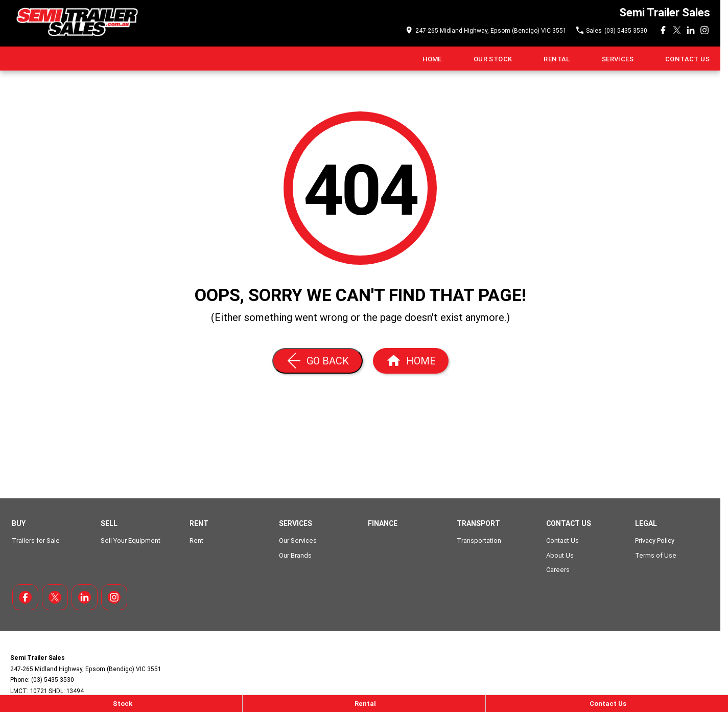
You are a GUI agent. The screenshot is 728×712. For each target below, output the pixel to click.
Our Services (298, 541)
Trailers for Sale (36, 541)
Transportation (479, 541)
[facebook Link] (663, 30)
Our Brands (295, 555)
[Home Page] (76, 23)
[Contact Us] (607, 704)
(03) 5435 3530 (53, 680)
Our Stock (493, 59)
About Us (560, 555)
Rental (557, 59)
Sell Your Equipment (131, 541)
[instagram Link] (704, 30)
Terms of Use (656, 555)
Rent (196, 541)
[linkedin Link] (691, 30)
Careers (558, 570)
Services (618, 59)
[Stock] (121, 704)
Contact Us (687, 59)
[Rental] (364, 704)
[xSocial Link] (677, 30)
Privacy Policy (655, 541)
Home (432, 59)
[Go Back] (318, 361)
